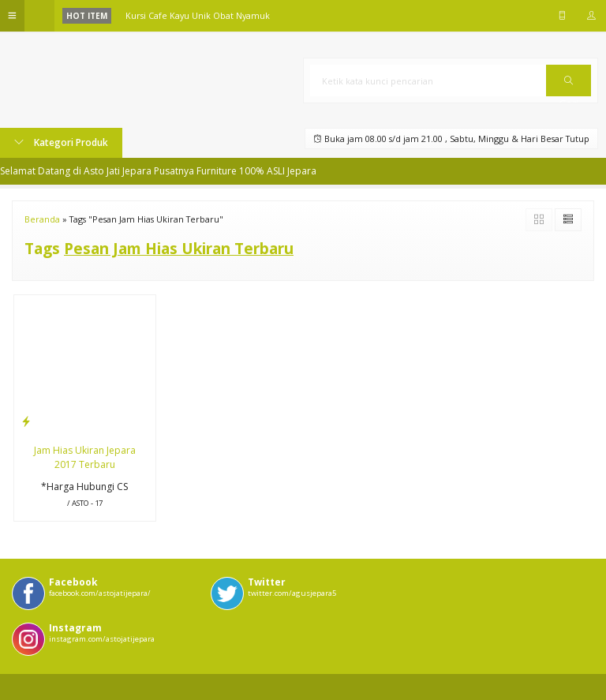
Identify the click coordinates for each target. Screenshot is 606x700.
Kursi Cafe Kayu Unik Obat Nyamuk (198, 15)
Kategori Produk (61, 142)
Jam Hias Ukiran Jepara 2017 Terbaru (85, 457)
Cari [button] (569, 86)
